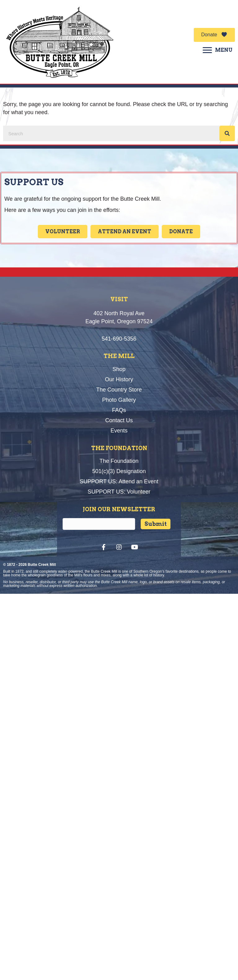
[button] (214, 35)
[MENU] (218, 50)
